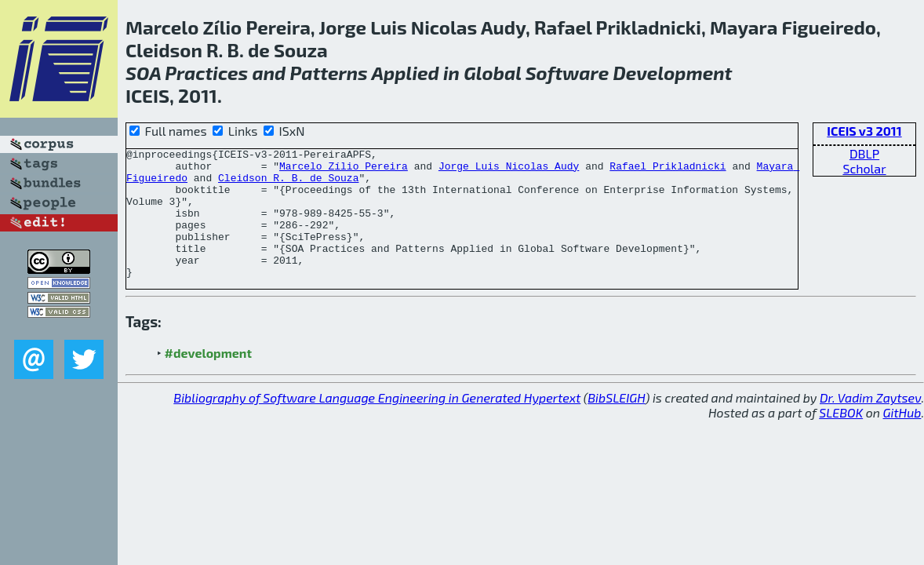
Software (567, 73)
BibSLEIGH (616, 423)
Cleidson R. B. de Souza (288, 184)
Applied (405, 73)
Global (492, 73)
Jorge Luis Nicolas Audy (509, 170)
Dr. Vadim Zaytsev (870, 423)
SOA (143, 73)
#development (208, 379)
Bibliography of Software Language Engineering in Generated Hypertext (377, 423)
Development (672, 73)
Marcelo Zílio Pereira (344, 170)
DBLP (864, 153)
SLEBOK (841, 438)
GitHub (902, 438)
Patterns (328, 73)
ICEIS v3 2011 (864, 131)
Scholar (864, 168)
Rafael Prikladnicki (668, 170)
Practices (206, 73)
